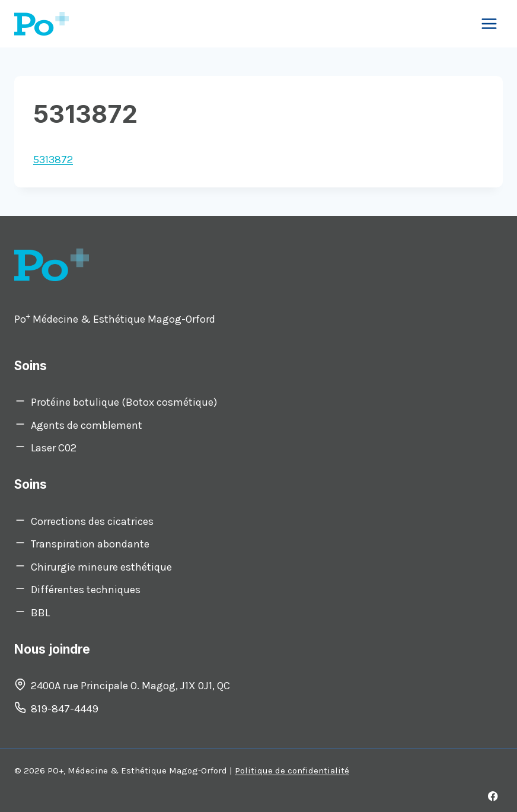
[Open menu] (489, 23)
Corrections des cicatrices (92, 521)
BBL (40, 613)
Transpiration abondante (90, 544)
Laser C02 (54, 448)
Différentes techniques (86, 590)
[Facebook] (493, 796)
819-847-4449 (65, 709)
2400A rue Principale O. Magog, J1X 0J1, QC (130, 686)
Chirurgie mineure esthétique (101, 567)
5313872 (53, 160)
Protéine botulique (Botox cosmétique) (124, 402)
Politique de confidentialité (292, 770)
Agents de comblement (87, 425)
